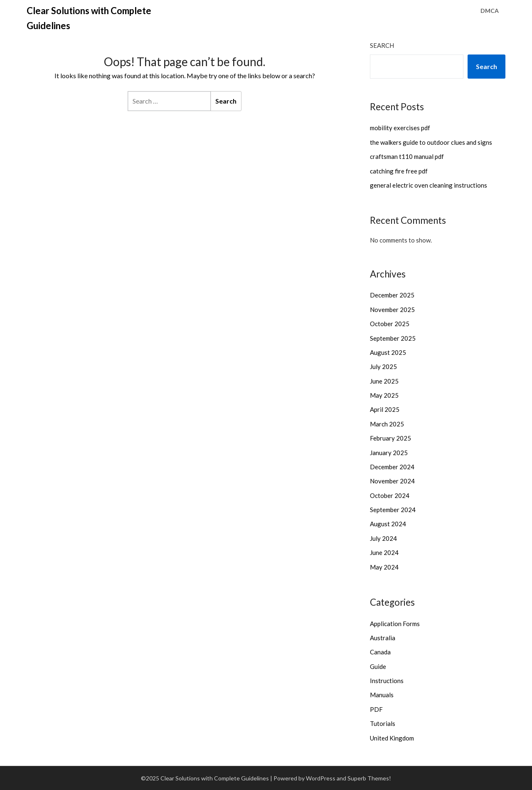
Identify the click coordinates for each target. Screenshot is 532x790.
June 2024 (384, 552)
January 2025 (389, 453)
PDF (376, 709)
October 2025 (390, 324)
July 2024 (383, 538)
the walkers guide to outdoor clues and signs (431, 142)
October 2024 (390, 495)
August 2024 (388, 524)
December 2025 (392, 295)
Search (382, 45)
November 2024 (392, 481)
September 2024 (393, 510)
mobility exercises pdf (400, 128)
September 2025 (393, 338)
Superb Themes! (369, 778)
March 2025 (387, 424)
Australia (383, 638)
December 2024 (392, 467)
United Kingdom (392, 738)
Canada (380, 652)
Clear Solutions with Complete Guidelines (89, 18)
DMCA (490, 11)
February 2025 (390, 438)
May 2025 (384, 395)
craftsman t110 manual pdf (407, 156)
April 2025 (385, 409)
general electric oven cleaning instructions (429, 185)
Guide (378, 666)
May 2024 (384, 567)
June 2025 (384, 381)
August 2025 (388, 352)
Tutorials (383, 723)
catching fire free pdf (399, 171)
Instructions (387, 681)
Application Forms (395, 624)
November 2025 (392, 310)
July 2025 (383, 367)
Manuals (382, 695)
